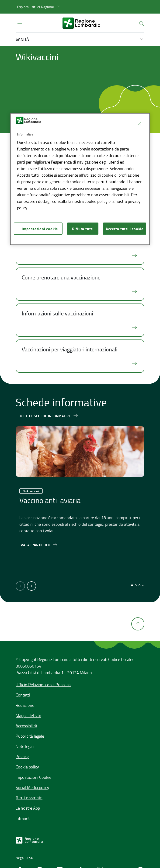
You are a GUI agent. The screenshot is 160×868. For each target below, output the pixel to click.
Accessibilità (26, 726)
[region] (80, 179)
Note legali (25, 746)
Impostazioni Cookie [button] (33, 777)
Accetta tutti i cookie (125, 228)
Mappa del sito (28, 715)
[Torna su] (138, 650)
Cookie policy (27, 767)
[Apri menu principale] (20, 23)
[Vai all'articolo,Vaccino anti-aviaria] (39, 545)
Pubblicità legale (30, 736)
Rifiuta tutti (83, 228)
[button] (39, 7)
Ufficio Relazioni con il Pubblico (43, 685)
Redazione (25, 705)
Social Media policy (32, 787)
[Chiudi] (139, 124)
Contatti (23, 695)
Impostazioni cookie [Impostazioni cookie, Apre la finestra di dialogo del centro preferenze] (40, 228)
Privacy (22, 757)
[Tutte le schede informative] (48, 416)
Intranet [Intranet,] (23, 818)
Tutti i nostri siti (29, 798)
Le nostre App (28, 808)
